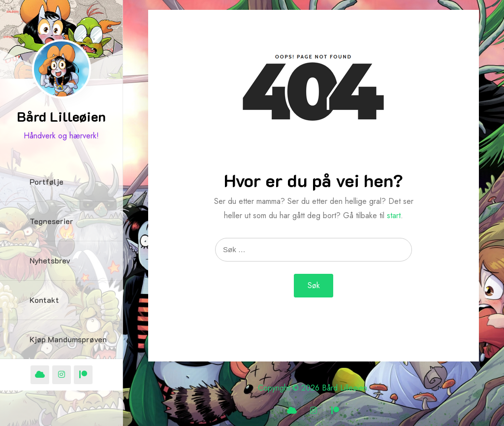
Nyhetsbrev (50, 260)
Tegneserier (51, 221)
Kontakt (44, 300)
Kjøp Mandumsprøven (68, 339)
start (394, 215)
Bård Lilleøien (61, 116)
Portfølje (47, 181)
